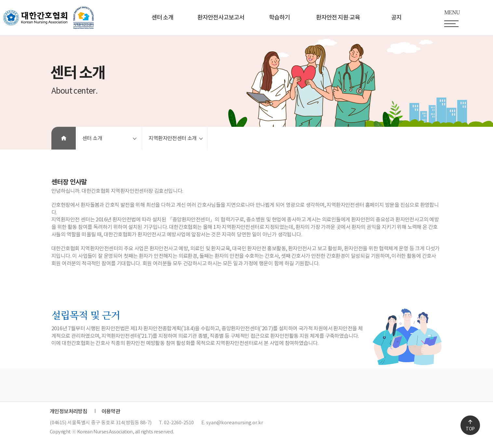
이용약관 (111, 412)
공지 (396, 18)
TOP (470, 429)
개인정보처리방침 (68, 412)
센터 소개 (162, 18)
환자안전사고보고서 (221, 18)
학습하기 (279, 18)
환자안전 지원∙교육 (338, 18)
